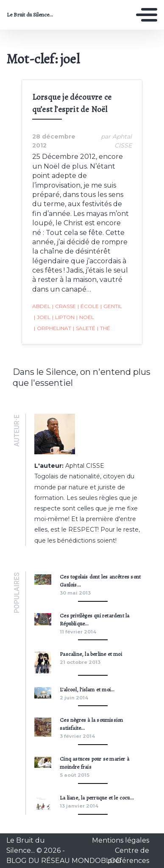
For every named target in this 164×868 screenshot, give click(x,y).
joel (42, 317)
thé (104, 328)
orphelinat (53, 328)
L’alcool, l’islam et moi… (87, 689)
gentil (111, 306)
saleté (84, 328)
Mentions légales (121, 840)
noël (85, 317)
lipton (63, 317)
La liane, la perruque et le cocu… (97, 798)
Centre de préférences (128, 856)
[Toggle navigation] (147, 15)
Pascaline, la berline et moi (91, 654)
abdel (41, 306)
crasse (64, 306)
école (88, 306)
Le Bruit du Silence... (30, 15)
